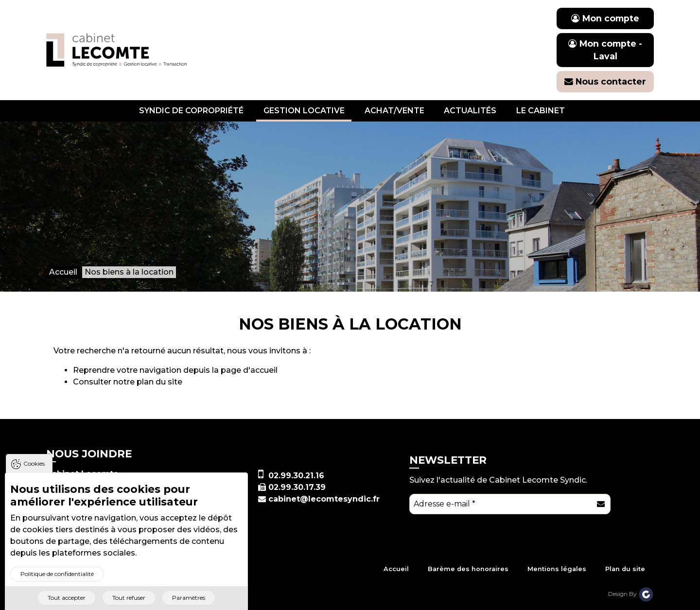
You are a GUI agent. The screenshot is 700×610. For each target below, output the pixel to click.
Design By (631, 594)
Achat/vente (394, 111)
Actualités (470, 111)
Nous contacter (605, 81)
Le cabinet (541, 111)
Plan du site (625, 569)
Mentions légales (557, 569)
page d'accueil (249, 370)
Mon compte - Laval (605, 50)
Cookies (34, 470)
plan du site (159, 382)
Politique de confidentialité (57, 580)
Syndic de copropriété (191, 111)
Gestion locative (304, 111)
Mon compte (605, 18)
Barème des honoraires (468, 569)
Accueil (396, 569)
